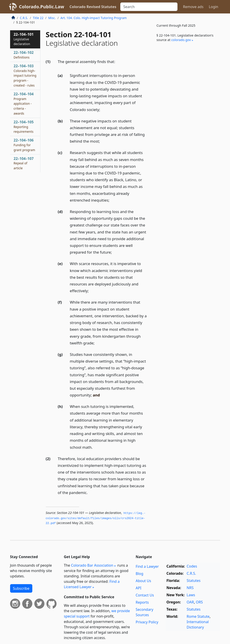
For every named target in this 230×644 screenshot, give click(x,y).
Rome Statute (198, 616)
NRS (190, 588)
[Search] (149, 7)
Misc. (52, 18)
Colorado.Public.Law (42, 7)
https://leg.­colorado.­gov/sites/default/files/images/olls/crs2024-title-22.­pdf (96, 518)
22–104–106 (24, 145)
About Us (143, 581)
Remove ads (193, 7)
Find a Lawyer (147, 566)
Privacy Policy (147, 622)
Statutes (194, 581)
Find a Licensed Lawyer (92, 584)
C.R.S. (24, 18)
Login (214, 7)
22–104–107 (24, 163)
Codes (192, 566)
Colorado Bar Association (92, 565)
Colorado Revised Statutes (93, 7)
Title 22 (38, 18)
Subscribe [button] (21, 588)
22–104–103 (25, 75)
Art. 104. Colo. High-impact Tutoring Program (93, 18)
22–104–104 (24, 103)
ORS (199, 602)
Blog (139, 574)
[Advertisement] (186, 80)
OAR (190, 602)
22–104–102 (24, 55)
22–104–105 (24, 127)
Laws (191, 595)
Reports (142, 602)
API (138, 588)
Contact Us (145, 595)
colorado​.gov (181, 40)
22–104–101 (24, 39)
